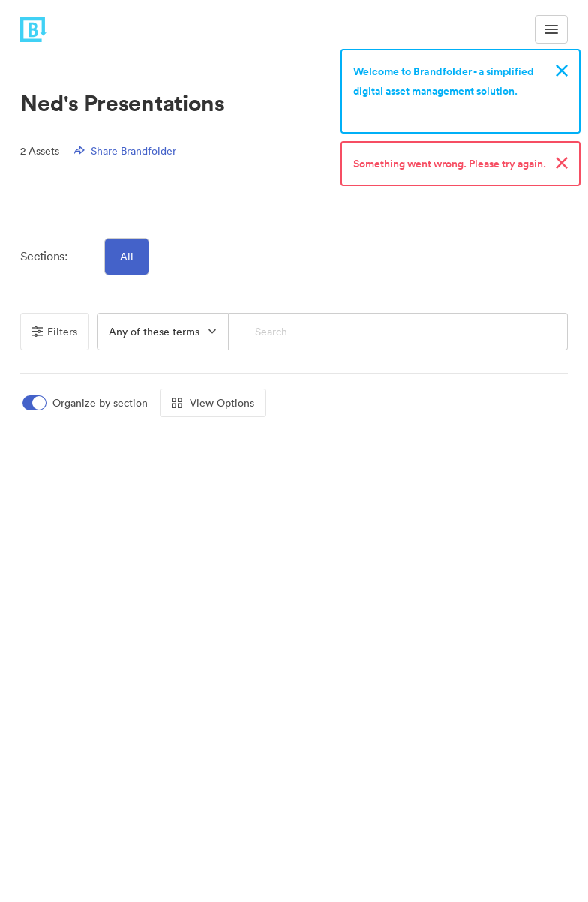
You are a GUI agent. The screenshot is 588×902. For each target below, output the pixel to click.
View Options (213, 403)
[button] (163, 332)
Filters (55, 332)
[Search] (398, 332)
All (127, 257)
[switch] (86, 403)
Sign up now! (388, 110)
